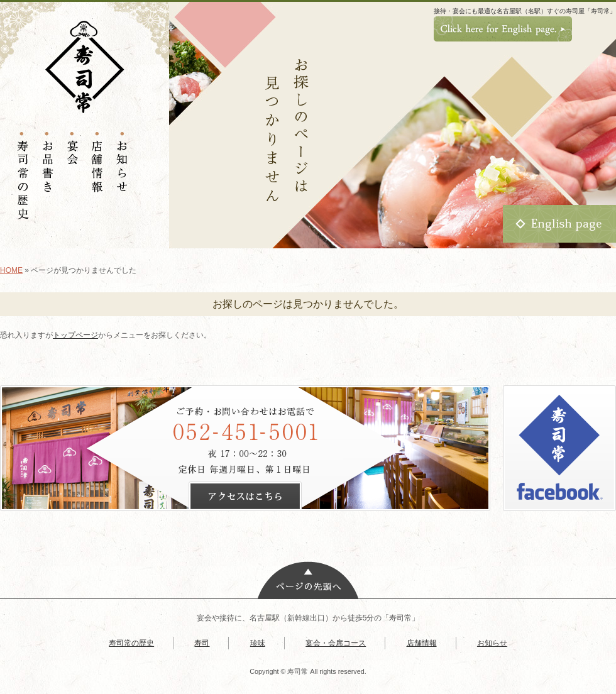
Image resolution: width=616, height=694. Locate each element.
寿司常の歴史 (131, 643)
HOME (11, 270)
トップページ (75, 335)
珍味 (258, 643)
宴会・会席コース (336, 643)
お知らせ (492, 643)
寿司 (202, 643)
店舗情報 (422, 643)
